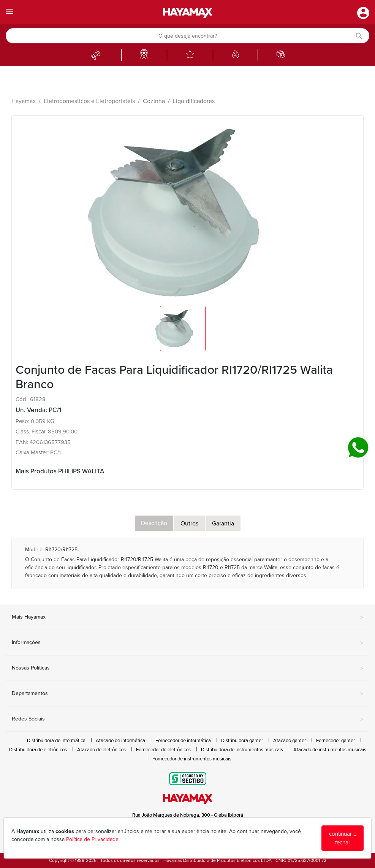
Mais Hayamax (187, 617)
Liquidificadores (194, 101)
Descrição (154, 523)
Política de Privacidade (92, 839)
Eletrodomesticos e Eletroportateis (89, 101)
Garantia (223, 524)
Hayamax (24, 101)
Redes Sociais (187, 719)
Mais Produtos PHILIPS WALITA (60, 471)
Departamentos (187, 694)
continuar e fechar (343, 838)
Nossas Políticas (187, 668)
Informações (187, 643)
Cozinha (154, 101)
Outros (189, 524)
